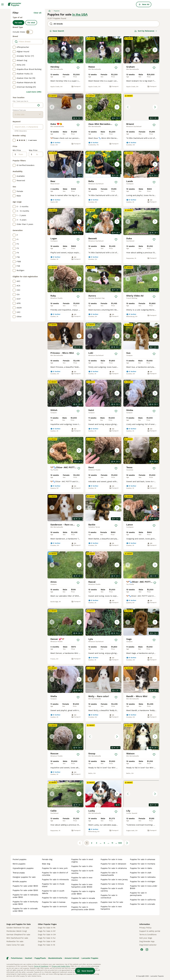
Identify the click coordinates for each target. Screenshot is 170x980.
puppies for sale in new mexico (82, 879)
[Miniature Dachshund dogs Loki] (103, 336)
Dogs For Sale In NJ (47, 938)
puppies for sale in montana (143, 864)
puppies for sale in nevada (83, 898)
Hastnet (28, 958)
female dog (47, 859)
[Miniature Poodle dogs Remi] (103, 450)
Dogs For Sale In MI (47, 941)
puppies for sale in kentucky (55, 898)
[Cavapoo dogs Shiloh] (65, 393)
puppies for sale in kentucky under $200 (25, 903)
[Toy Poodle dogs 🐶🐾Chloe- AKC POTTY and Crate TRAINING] (65, 450)
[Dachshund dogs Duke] (141, 222)
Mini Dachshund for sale (17, 938)
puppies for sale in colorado (143, 904)
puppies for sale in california (143, 900)
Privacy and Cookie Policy (61, 966)
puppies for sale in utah (141, 873)
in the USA (80, 14)
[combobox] (24, 105)
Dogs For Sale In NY (47, 931)
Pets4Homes (17, 958)
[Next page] (127, 843)
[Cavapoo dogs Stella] (65, 679)
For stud (31, 23)
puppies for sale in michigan (143, 882)
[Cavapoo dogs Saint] (103, 393)
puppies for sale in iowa (111, 859)
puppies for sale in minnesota (55, 880)
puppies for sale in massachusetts (109, 874)
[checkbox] (14, 47)
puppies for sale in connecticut (109, 896)
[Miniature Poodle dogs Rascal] (103, 565)
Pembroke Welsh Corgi (17, 931)
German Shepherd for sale (18, 935)
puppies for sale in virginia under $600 (83, 893)
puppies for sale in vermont (54, 907)
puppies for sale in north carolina (82, 872)
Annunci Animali (72, 958)
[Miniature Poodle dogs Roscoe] (65, 737)
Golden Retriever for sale (18, 928)
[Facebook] (142, 950)
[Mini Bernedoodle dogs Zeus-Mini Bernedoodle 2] (103, 107)
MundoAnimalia (55, 958)
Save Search (57, 31)
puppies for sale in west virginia (82, 861)
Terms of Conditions (41, 966)
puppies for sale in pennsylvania (138, 894)
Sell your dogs (146, 938)
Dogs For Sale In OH (47, 935)
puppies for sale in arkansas (143, 859)
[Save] (78, 68)
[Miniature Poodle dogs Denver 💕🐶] (65, 622)
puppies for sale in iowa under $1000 (144, 887)
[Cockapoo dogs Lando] (141, 164)
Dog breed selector (148, 945)
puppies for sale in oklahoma (114, 868)
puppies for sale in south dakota (53, 892)
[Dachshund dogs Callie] (65, 794)
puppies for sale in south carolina (112, 890)
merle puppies (19, 864)
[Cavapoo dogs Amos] (65, 565)
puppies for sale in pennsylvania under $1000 (83, 908)
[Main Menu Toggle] (2, 4)
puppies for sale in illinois (112, 884)
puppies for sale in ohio (82, 866)
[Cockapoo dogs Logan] (65, 222)
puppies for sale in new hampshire (111, 908)
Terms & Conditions (148, 935)
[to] (37, 154)
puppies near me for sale (112, 902)
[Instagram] (147, 950)
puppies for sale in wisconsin (84, 903)
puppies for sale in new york (55, 868)
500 (120, 843)
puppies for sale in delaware (113, 864)
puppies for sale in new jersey (114, 880)
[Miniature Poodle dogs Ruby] (65, 279)
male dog (46, 864)
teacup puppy (19, 873)
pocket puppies (20, 859)
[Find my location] (39, 105)
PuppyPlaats (40, 958)
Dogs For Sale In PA (47, 928)
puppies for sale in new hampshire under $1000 (82, 886)
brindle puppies (20, 882)
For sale (18, 23)
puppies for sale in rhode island (53, 885)
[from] (21, 154)
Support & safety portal (150, 931)
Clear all (37, 13)
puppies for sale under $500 (25, 886)
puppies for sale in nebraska (143, 877)
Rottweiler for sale (15, 941)
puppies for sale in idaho (141, 868)
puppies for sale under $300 (25, 890)
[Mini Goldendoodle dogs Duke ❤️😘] (65, 107)
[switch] (29, 32)
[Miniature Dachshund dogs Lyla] (103, 622)
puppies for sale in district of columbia (55, 874)
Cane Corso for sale (15, 945)
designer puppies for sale (24, 877)
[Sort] (146, 31)
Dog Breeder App (147, 941)
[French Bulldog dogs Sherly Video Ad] (141, 279)
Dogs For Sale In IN (46, 945)
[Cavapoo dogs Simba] (141, 393)
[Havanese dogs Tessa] (141, 450)
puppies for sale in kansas (54, 902)
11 (112, 843)
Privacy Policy (145, 928)
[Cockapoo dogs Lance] (141, 508)
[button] (65, 50)
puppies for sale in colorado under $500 (25, 910)
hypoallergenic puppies (23, 868)
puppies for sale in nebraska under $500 (25, 896)
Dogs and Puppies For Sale (19, 924)
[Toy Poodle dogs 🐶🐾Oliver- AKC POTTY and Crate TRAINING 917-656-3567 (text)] (141, 565)
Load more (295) (34, 92)
